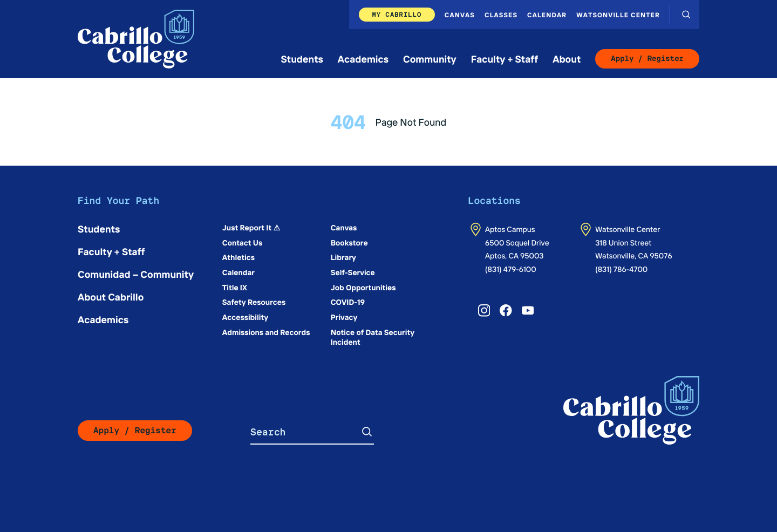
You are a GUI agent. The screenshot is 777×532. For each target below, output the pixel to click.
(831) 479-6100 (511, 269)
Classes (501, 15)
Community (430, 59)
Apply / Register (647, 59)
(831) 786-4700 (621, 269)
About (567, 59)
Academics (363, 59)
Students (302, 59)
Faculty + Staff (505, 59)
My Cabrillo (397, 14)
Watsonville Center (618, 15)
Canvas (460, 15)
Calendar (547, 15)
